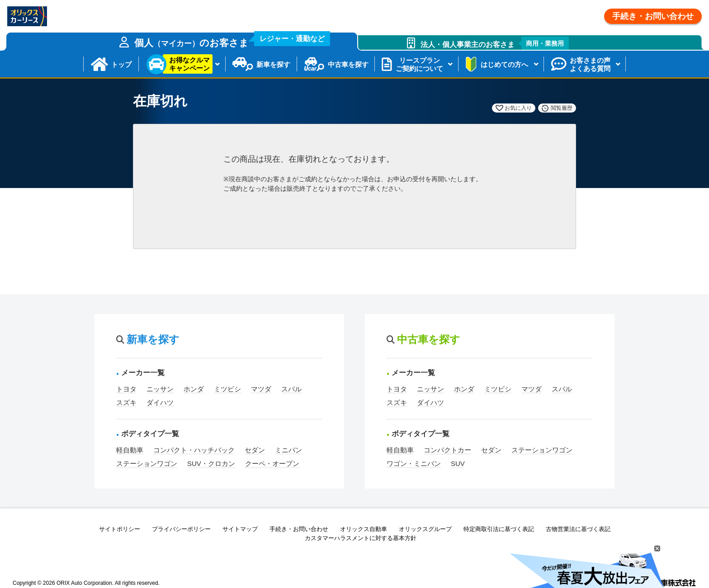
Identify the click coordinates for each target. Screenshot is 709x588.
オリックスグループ (425, 529)
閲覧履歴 (562, 108)
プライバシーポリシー (181, 529)
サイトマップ (240, 529)
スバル (291, 389)
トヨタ (126, 389)
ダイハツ (160, 402)
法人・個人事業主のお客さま (495, 43)
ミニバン (288, 450)
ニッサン (160, 389)
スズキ (126, 402)
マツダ (261, 389)
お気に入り (518, 108)
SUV (458, 463)
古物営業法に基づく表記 (578, 529)
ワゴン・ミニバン (414, 463)
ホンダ (194, 389)
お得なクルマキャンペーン (189, 64)
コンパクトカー (447, 450)
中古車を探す (348, 64)
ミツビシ (227, 389)
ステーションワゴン (147, 463)
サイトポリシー (120, 529)
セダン (255, 450)
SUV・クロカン (211, 463)
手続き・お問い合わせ (653, 16)
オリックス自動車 (364, 529)
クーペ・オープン (272, 463)
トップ (121, 64)
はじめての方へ (504, 64)
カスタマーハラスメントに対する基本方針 (361, 538)
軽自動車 (130, 450)
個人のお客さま (232, 40)
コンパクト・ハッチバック (194, 450)
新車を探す (273, 64)
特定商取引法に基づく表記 (499, 529)
